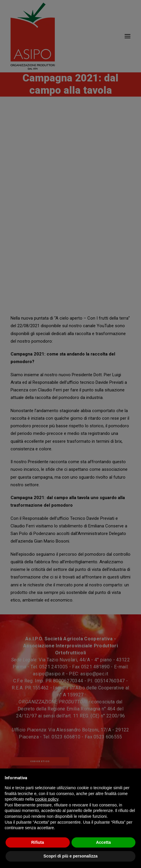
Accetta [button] (103, 842)
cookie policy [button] (47, 799)
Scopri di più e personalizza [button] (70, 856)
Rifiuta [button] (38, 842)
